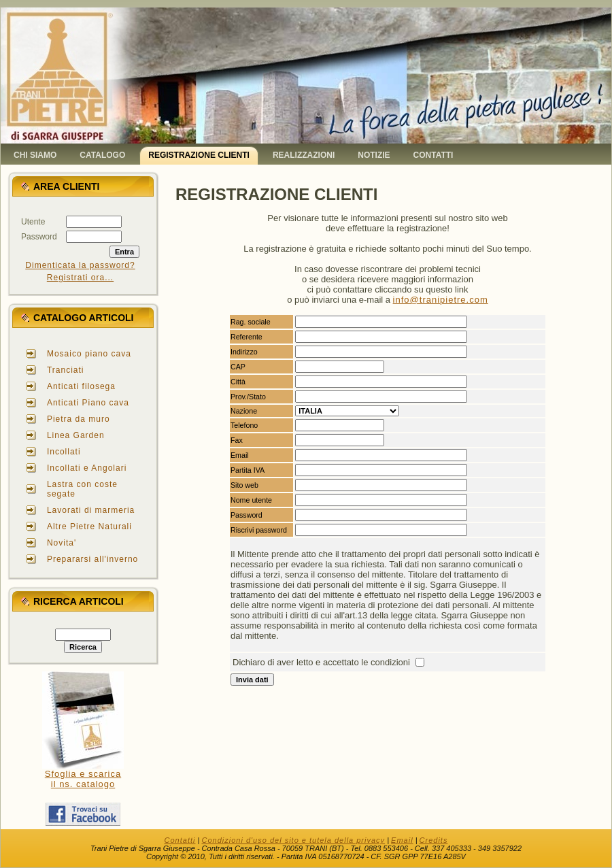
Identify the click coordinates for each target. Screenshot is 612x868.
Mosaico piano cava (89, 354)
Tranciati (66, 370)
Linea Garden (76, 435)
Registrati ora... (80, 278)
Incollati (64, 452)
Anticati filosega (81, 386)
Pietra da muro (79, 419)
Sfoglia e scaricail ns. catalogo (83, 779)
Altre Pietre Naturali (89, 527)
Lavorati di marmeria (91, 510)
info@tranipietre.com (441, 300)
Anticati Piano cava (88, 403)
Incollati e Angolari (87, 468)
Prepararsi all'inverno (92, 559)
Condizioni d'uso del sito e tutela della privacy (293, 840)
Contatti (180, 840)
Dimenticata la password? (80, 265)
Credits (434, 840)
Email (402, 840)
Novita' (62, 543)
